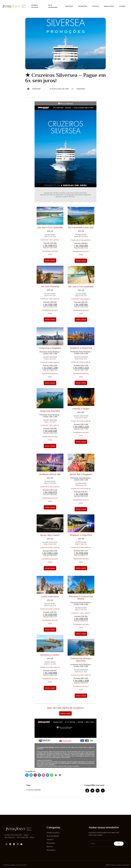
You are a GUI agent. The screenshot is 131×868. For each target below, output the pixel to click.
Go (119, 844)
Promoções (83, 6)
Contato (122, 6)
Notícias (96, 6)
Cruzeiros (69, 6)
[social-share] (87, 791)
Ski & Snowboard (53, 6)
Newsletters (109, 6)
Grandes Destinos (35, 6)
